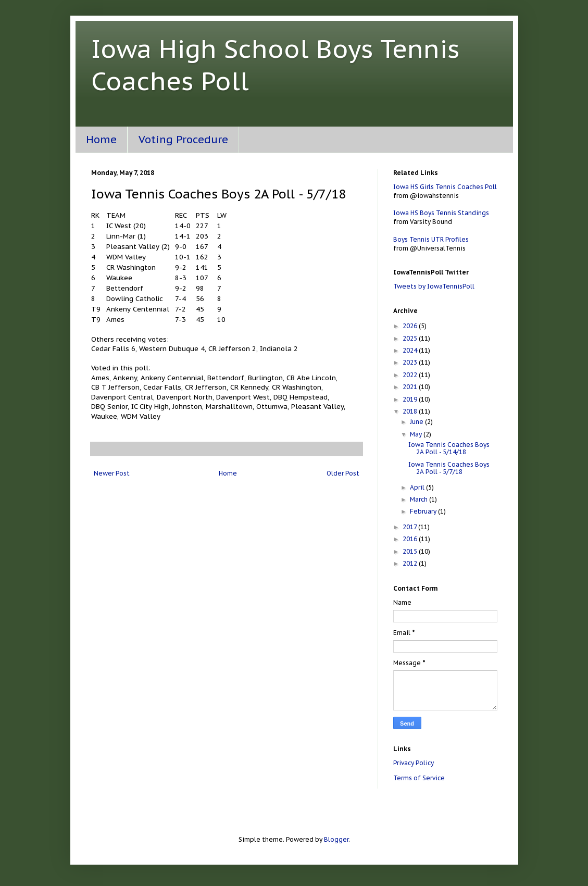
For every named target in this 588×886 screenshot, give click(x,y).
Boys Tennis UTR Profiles (431, 239)
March (420, 499)
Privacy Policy (414, 763)
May (417, 434)
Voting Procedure (183, 140)
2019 (411, 399)
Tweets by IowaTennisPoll (434, 286)
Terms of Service (419, 778)
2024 (411, 350)
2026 (411, 326)
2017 (410, 527)
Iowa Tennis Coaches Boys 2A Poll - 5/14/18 (449, 448)
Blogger (336, 839)
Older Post (343, 473)
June (417, 422)
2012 (411, 563)
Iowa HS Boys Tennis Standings (441, 213)
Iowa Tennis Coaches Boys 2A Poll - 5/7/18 (449, 468)
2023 (411, 362)
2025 (411, 338)
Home (101, 140)
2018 (411, 411)
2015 (411, 551)
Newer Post (112, 473)
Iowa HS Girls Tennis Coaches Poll (445, 187)
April (418, 487)
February (424, 511)
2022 (411, 375)
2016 (411, 539)
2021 (411, 387)
